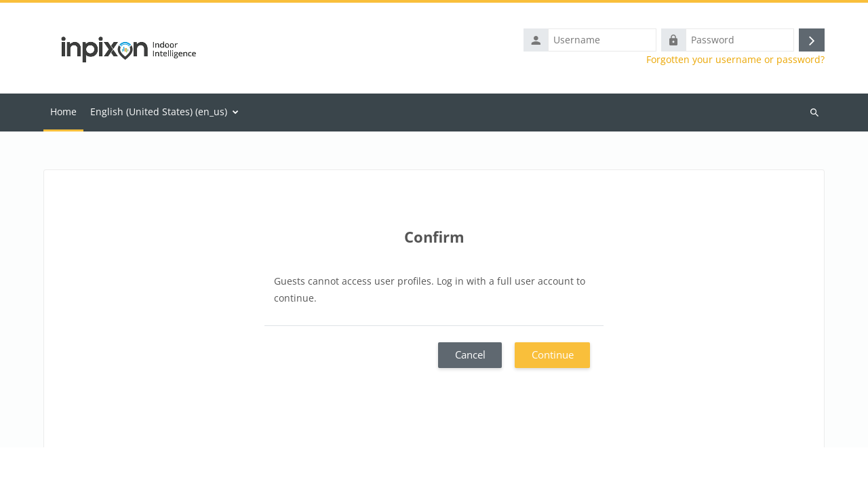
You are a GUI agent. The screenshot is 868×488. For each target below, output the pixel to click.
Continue (553, 354)
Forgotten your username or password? (735, 60)
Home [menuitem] (63, 111)
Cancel (470, 354)
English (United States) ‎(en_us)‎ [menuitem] (159, 111)
